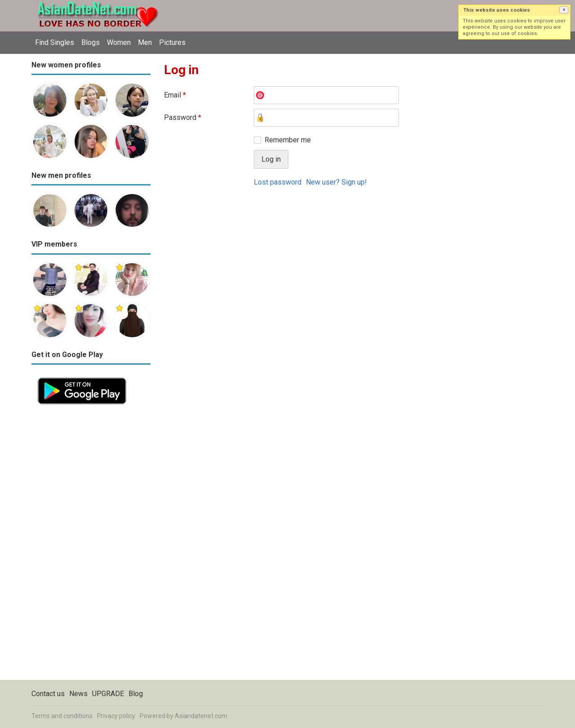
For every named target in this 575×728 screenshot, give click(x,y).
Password (183, 117)
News (78, 694)
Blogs (91, 42)
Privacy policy (116, 716)
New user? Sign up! (336, 182)
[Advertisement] (91, 545)
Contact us (48, 694)
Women (119, 42)
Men (145, 42)
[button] (564, 10)
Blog (136, 694)
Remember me (288, 140)
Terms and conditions (62, 716)
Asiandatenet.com (201, 716)
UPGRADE (108, 694)
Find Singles (55, 42)
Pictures (172, 42)
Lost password (278, 182)
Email (175, 95)
